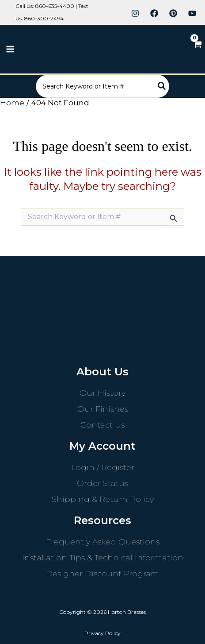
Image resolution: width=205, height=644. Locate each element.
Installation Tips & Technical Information (103, 558)
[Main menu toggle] (10, 49)
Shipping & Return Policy (103, 499)
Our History (102, 393)
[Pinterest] (173, 13)
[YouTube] (192, 13)
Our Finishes (103, 409)
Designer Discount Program (102, 574)
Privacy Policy (102, 633)
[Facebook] (154, 13)
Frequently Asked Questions (103, 542)
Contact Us (102, 425)
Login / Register (103, 467)
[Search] (162, 86)
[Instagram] (135, 13)
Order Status (102, 483)
